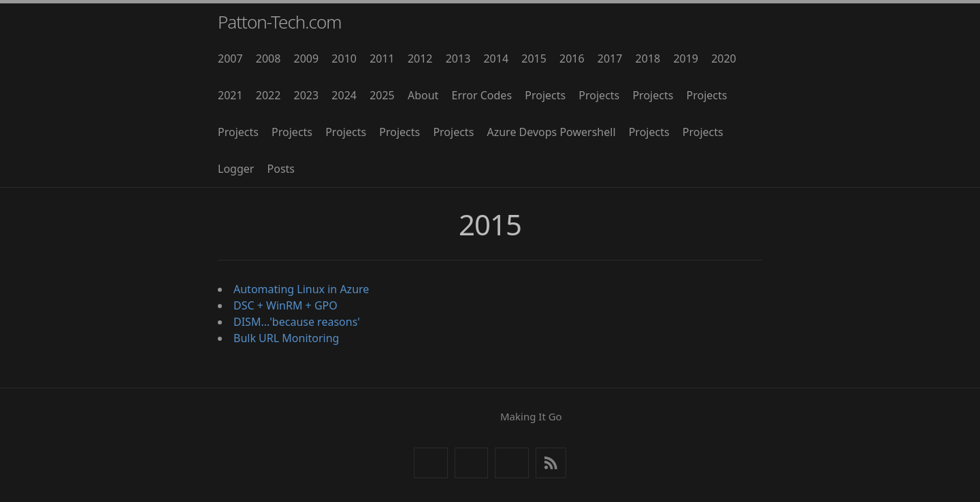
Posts (281, 169)
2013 (458, 58)
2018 (648, 58)
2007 (230, 58)
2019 (686, 58)
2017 (610, 58)
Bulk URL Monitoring (286, 338)
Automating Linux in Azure (301, 289)
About (423, 95)
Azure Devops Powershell (551, 132)
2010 (344, 58)
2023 (307, 95)
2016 (572, 58)
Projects (545, 95)
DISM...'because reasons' (297, 322)
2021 (230, 95)
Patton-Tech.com (280, 22)
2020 (724, 58)
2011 (382, 58)
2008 (268, 58)
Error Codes (482, 95)
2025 (382, 95)
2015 (534, 58)
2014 (496, 58)
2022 (268, 95)
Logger (236, 169)
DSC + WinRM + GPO (285, 305)
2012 (420, 58)
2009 (307, 58)
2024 (344, 95)
